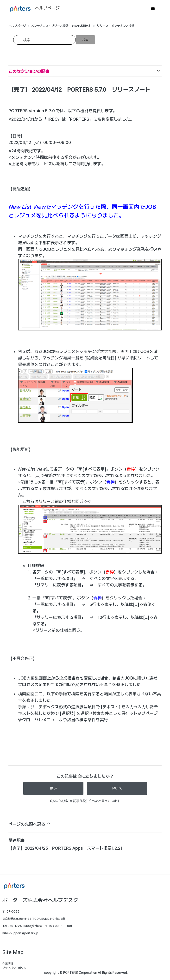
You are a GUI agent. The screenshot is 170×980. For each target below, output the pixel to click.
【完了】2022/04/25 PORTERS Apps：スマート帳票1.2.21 (65, 848)
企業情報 (8, 964)
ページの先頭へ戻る (30, 824)
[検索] (44, 40)
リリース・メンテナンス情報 (116, 26)
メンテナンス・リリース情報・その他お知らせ (61, 26)
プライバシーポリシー (16, 968)
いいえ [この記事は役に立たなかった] (117, 788)
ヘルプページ (17, 26)
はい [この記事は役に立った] (53, 788)
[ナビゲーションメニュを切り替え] (153, 9)
